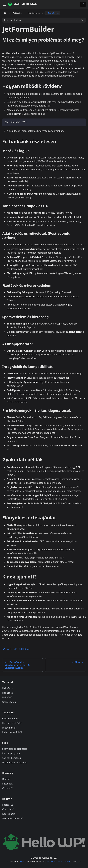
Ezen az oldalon (12, 20)
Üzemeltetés (9, 702)
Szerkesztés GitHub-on (16, 649)
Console (8, 809)
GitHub (7, 788)
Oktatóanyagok (11, 719)
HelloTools (8, 693)
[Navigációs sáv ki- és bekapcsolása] (4, 4)
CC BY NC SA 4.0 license (60, 862)
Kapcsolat (9, 814)
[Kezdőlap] (5, 13)
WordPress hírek (12, 818)
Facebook (7, 784)
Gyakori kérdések (12, 758)
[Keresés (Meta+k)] (83, 4)
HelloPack (8, 688)
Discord (6, 779)
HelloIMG (7, 697)
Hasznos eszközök (12, 723)
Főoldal (8, 805)
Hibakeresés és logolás (15, 762)
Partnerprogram (11, 753)
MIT (22, 862)
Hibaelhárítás (9, 728)
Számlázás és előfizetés (15, 749)
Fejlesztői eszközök (12, 732)
